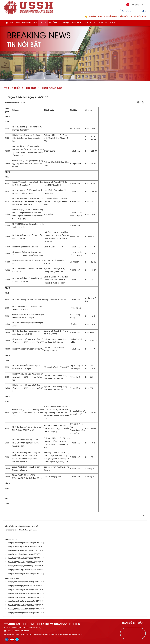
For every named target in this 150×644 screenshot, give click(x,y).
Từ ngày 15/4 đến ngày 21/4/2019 (20, 613)
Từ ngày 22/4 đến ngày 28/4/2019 (20, 609)
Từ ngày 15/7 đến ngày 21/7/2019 (20, 554)
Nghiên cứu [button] (90, 25)
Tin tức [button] (43, 25)
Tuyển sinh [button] (54, 25)
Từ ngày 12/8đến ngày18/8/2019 (20, 570)
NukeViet (61, 634)
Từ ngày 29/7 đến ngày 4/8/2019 (20, 562)
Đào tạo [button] (66, 25)
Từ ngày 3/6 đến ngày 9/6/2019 (19, 586)
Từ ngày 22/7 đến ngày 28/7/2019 (20, 558)
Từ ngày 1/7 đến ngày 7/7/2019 (19, 547)
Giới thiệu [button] (15, 25)
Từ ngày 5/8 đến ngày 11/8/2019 (20, 566)
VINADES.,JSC (78, 634)
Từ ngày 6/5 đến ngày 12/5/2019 (20, 601)
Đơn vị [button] (112, 25)
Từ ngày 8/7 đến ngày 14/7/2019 (20, 550)
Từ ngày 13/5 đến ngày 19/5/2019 (20, 597)
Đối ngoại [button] (102, 25)
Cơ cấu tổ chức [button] (29, 25)
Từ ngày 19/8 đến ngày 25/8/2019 (20, 574)
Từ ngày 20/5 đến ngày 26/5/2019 (20, 593)
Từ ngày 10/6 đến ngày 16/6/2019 (20, 582)
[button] (133, 6)
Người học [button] (77, 25)
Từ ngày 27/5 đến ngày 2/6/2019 (20, 590)
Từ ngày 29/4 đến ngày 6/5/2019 (20, 605)
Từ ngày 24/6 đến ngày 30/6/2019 (20, 543)
